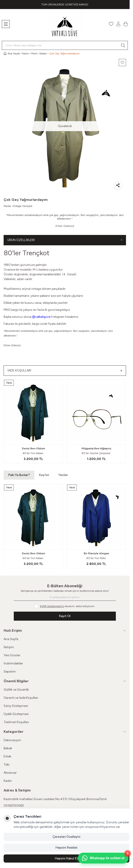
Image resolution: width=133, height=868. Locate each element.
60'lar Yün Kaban (33, 453)
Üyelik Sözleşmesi (16, 714)
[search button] (123, 45)
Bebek (8, 748)
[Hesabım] (118, 24)
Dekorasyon (12, 740)
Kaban (43, 53)
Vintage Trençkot (22, 206)
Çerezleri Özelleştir (67, 837)
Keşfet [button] (44, 475)
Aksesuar (10, 773)
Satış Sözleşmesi (16, 706)
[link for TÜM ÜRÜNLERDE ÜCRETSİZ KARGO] (65, 5)
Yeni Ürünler (12, 655)
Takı (7, 765)
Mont (34, 53)
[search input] (65, 45)
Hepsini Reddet (66, 848)
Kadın (26, 53)
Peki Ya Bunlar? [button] (19, 475)
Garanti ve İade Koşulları (21, 698)
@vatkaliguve (41, 317)
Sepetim (10, 672)
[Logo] (65, 24)
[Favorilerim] (111, 24)
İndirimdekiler (13, 663)
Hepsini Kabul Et (66, 858)
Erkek (7, 756)
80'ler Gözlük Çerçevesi (96, 453)
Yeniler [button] (63, 475)
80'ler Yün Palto (96, 558)
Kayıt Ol (65, 616)
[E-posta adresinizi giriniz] (65, 597)
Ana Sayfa (11, 639)
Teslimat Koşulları (16, 722)
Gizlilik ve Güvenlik (16, 690)
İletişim (9, 647)
